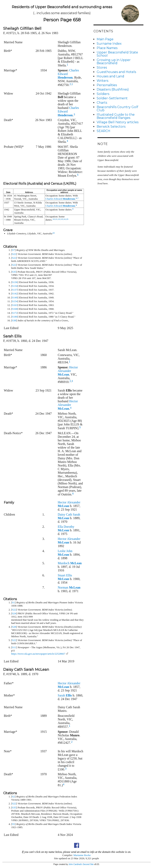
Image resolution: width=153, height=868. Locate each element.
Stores (102, 68)
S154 (15, 301)
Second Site (88, 864)
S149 (15, 297)
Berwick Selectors (111, 127)
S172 (15, 313)
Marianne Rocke (82, 855)
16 (54, 233)
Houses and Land (110, 76)
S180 (15, 317)
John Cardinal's (75, 864)
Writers (102, 81)
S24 (14, 613)
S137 (15, 290)
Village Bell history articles (118, 122)
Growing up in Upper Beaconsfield (114, 62)
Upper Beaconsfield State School (117, 54)
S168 (15, 309)
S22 (14, 254)
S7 (13, 250)
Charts (102, 103)
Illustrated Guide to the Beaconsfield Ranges (116, 116)
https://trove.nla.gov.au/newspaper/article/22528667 (38, 654)
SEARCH (103, 131)
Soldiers (103, 94)
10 (54, 219)
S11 (14, 647)
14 (64, 219)
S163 (15, 305)
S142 (15, 293)
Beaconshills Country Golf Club (117, 109)
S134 (15, 286)
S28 (14, 627)
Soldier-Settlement (112, 98)
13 (62, 219)
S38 (14, 320)
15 (67, 219)
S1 (13, 602)
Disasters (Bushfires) (113, 89)
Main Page (105, 39)
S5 (13, 824)
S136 (15, 282)
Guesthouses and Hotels (116, 72)
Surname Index (109, 44)
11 (56, 219)
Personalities (107, 85)
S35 (14, 272)
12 (59, 219)
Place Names (107, 48)
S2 (13, 796)
